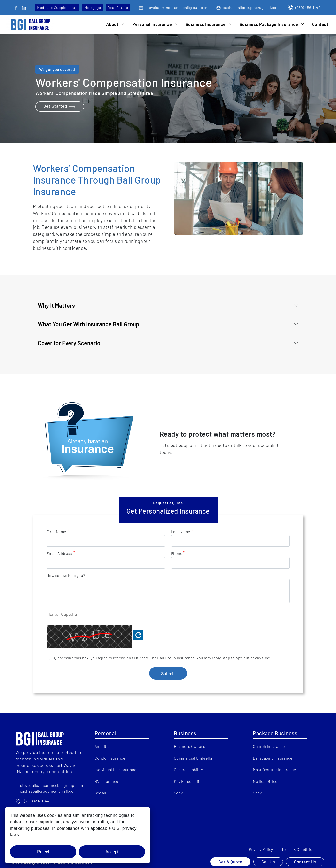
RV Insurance (106, 781)
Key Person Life (188, 781)
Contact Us (305, 862)
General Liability (188, 770)
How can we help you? (66, 575)
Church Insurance (269, 746)
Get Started (60, 107)
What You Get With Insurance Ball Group (89, 324)
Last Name (182, 531)
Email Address (61, 553)
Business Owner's (190, 746)
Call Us (268, 862)
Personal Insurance (152, 24)
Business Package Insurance (269, 24)
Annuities (103, 746)
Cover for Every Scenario (69, 343)
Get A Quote (230, 862)
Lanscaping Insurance (273, 758)
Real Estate (118, 7)
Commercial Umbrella (193, 758)
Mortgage (93, 7)
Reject (43, 852)
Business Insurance (206, 24)
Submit (168, 673)
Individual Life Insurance (117, 770)
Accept (112, 852)
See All (180, 793)
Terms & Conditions (299, 849)
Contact (320, 24)
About (112, 24)
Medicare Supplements (57, 7)
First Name (58, 531)
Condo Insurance (110, 758)
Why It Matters (56, 305)
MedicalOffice (265, 781)
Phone (178, 553)
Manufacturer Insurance (274, 770)
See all (101, 793)
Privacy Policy (261, 849)
